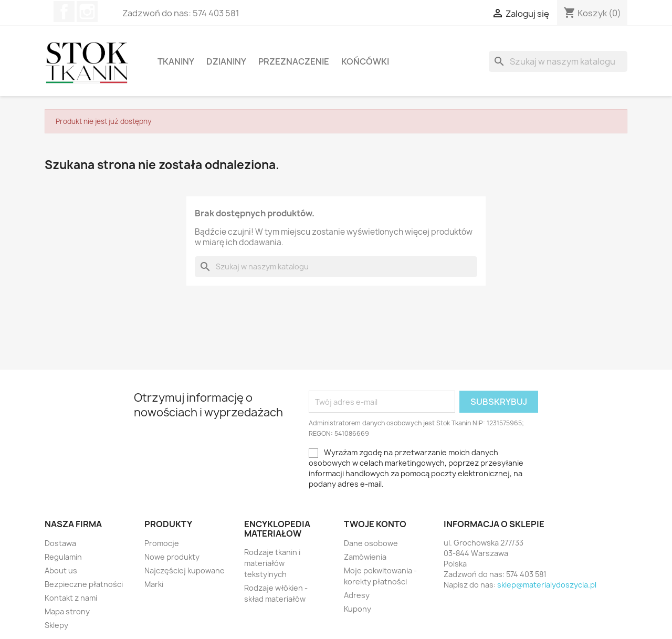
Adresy (357, 595)
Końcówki (365, 61)
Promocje (162, 543)
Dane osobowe (371, 543)
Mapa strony (67, 611)
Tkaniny (176, 61)
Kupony (358, 609)
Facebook (64, 12)
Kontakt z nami (71, 598)
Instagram (87, 12)
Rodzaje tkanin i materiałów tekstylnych (272, 563)
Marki (154, 584)
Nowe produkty (172, 557)
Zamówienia (365, 557)
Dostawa (60, 543)
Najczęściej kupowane (185, 570)
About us (61, 570)
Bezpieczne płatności (84, 584)
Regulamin (63, 557)
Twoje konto (375, 524)
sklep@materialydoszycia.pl (547, 585)
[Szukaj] (558, 61)
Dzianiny (226, 61)
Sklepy (56, 625)
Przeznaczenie (294, 61)
